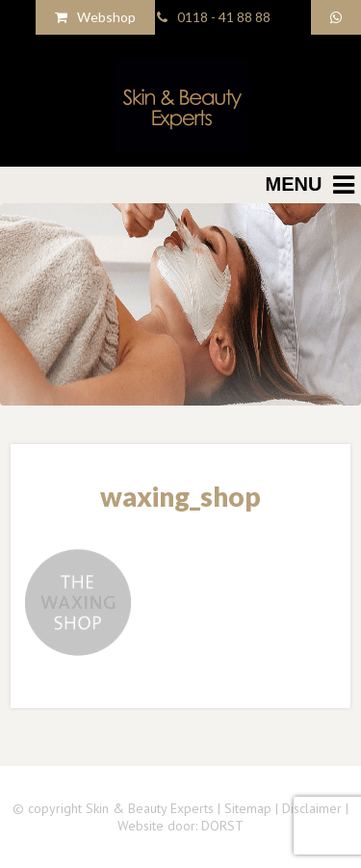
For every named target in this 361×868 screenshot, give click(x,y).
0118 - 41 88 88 (214, 17)
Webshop (95, 17)
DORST (222, 826)
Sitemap (248, 808)
